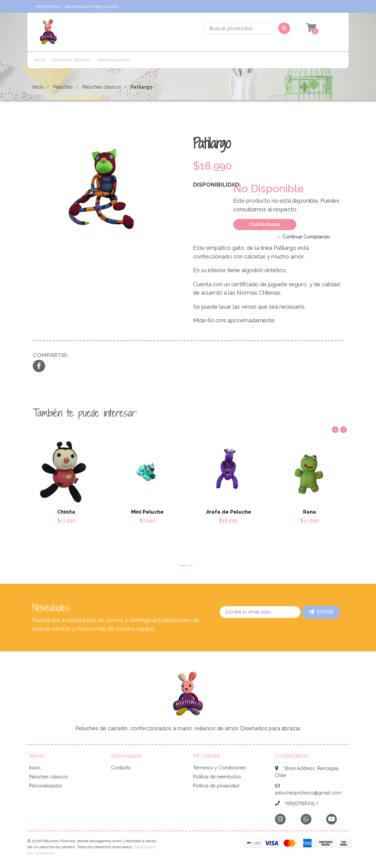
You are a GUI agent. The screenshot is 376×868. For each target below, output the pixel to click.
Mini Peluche (147, 512)
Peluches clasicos (72, 60)
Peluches (63, 87)
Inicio (40, 60)
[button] (183, 566)
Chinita (66, 512)
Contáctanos (265, 224)
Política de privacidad (216, 786)
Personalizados (114, 60)
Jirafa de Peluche (228, 512)
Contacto (121, 768)
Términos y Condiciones (219, 768)
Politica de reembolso (217, 777)
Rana (310, 512)
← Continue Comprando (303, 237)
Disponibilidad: (211, 185)
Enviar (321, 612)
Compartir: (51, 355)
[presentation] (335, 430)
